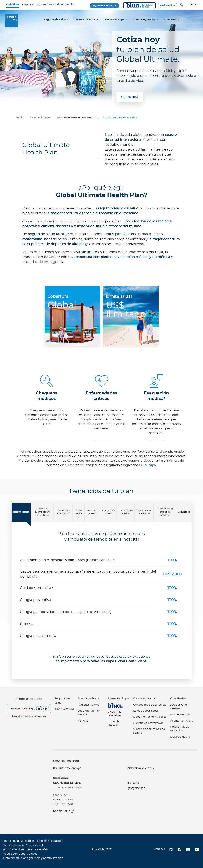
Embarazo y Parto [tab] (93, 512)
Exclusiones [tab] (184, 512)
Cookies (32, 854)
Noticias (83, 721)
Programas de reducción (180, 729)
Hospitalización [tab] (21, 512)
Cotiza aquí (130, 97)
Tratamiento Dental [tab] (126, 512)
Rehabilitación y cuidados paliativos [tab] (165, 512)
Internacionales (65, 709)
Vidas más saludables (114, 714)
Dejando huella (180, 737)
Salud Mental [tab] (79, 512)
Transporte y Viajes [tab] (109, 512)
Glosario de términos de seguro (149, 731)
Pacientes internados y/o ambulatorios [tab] (42, 512)
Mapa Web (41, 850)
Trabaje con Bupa (14, 854)
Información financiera (17, 850)
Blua (139, 5)
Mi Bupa (150, 465)
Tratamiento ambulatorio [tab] (63, 512)
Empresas (28, 5)
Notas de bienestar (114, 723)
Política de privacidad (17, 841)
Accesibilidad (34, 845)
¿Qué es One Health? (178, 707)
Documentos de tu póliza (150, 717)
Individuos (13, 5)
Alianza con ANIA (181, 721)
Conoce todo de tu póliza (150, 705)
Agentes (42, 5)
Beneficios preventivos (148, 723)
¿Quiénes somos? (89, 705)
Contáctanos (61, 778)
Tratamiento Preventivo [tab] (144, 512)
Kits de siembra (180, 715)
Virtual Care (115, 705)
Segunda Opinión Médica (89, 713)
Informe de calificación (47, 841)
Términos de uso (13, 845)
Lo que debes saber (146, 711)
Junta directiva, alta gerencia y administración (33, 858)
